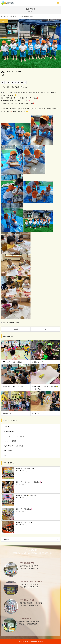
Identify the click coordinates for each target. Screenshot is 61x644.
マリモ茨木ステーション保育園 (13, 446)
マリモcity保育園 (9, 431)
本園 (5, 456)
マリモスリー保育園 (14, 323)
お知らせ (6, 323)
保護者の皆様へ (8, 451)
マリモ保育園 (30, 550)
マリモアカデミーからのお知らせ (14, 436)
